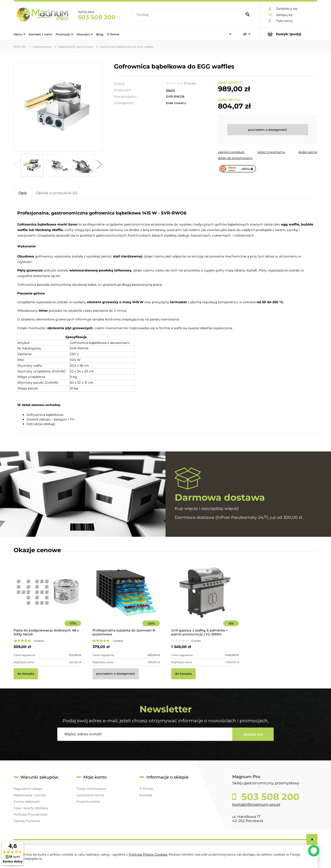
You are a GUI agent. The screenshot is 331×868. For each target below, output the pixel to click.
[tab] (23, 193)
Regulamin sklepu (28, 789)
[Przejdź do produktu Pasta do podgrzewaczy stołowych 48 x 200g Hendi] (47, 599)
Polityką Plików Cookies (148, 854)
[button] (16, 166)
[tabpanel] (165, 317)
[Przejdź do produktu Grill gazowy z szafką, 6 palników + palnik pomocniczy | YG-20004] (205, 599)
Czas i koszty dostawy (31, 808)
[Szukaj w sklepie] (188, 15)
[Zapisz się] (253, 734)
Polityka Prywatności (31, 814)
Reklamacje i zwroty (30, 795)
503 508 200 (97, 17)
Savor (171, 90)
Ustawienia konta (90, 795)
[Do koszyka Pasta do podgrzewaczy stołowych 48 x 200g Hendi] (26, 674)
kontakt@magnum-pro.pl (256, 804)
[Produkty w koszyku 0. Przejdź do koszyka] (289, 34)
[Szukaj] (247, 15)
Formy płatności (27, 802)
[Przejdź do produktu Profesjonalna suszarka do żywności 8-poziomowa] (126, 599)
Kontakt (146, 795)
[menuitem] (19, 34)
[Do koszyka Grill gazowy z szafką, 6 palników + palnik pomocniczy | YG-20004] (183, 674)
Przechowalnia (88, 802)
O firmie (146, 789)
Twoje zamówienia (91, 789)
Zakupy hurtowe (27, 821)
